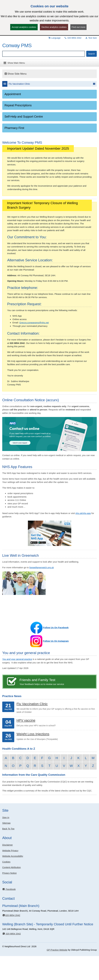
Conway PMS (17, 45)
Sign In (6, 817)
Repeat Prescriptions (18, 105)
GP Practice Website (57, 950)
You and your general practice (17, 659)
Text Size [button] (91, 38)
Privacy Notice (9, 873)
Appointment (13, 94)
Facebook (9, 889)
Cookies (6, 862)
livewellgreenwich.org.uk (42, 567)
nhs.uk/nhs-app (83, 513)
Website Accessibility (13, 856)
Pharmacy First (14, 128)
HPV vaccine (26, 720)
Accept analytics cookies (24, 27)
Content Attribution (11, 867)
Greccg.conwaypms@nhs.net (34, 323)
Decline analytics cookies (54, 27)
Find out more (79, 27)
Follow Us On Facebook (56, 627)
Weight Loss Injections (33, 734)
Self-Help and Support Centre (24, 117)
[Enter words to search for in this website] (44, 54)
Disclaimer (7, 845)
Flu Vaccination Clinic (19, 84)
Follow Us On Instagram (56, 641)
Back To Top (8, 829)
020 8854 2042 (73, 38)
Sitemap (6, 823)
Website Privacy (10, 851)
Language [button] (54, 38)
